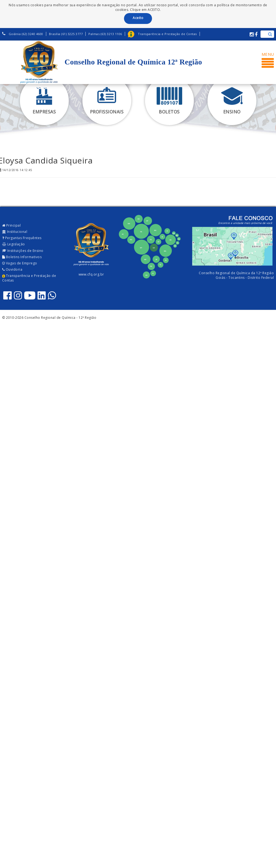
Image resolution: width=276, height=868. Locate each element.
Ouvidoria (12, 269)
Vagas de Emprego (20, 263)
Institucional (15, 232)
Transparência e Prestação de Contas (29, 278)
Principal (12, 225)
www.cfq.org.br (91, 274)
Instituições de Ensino (23, 251)
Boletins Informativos (22, 257)
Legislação (14, 244)
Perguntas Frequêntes (22, 238)
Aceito (138, 18)
